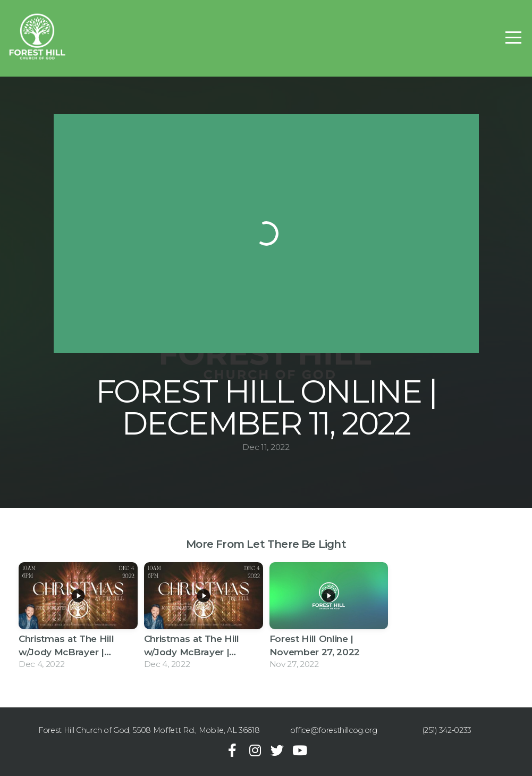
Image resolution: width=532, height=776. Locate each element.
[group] (78, 618)
